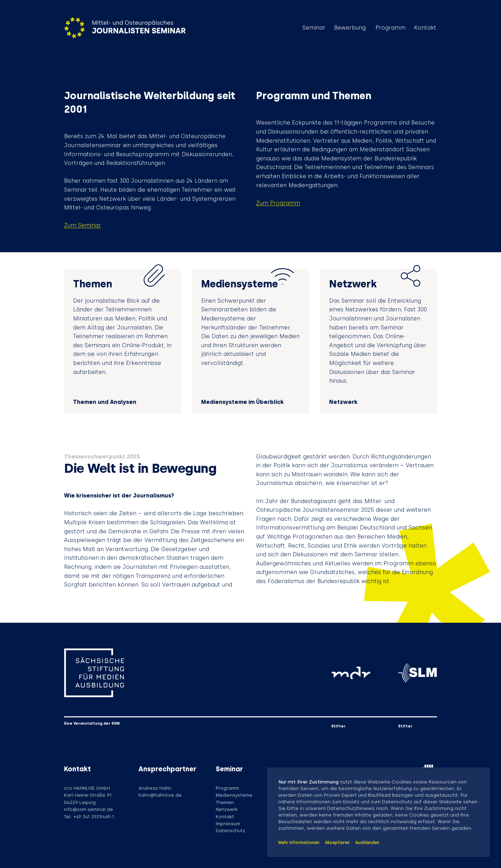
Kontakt (425, 28)
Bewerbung (350, 28)
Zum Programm (278, 203)
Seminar (314, 28)
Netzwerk (227, 809)
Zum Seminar (82, 225)
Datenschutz (230, 831)
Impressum (228, 824)
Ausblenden (367, 843)
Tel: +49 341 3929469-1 (89, 817)
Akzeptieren (337, 843)
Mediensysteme (234, 795)
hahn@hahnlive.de (160, 795)
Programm (391, 28)
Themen (225, 802)
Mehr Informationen (299, 843)
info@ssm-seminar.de (89, 809)
